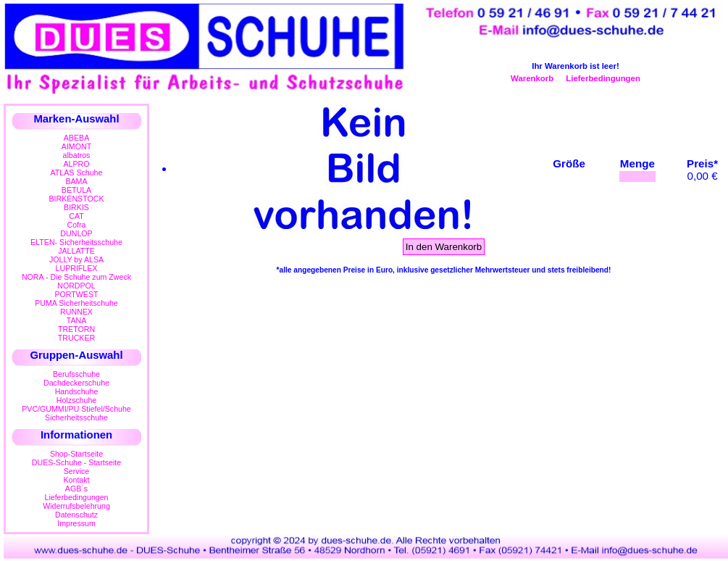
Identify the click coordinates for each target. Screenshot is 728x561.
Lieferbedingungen (603, 78)
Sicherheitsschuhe (76, 417)
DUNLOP (76, 233)
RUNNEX (76, 312)
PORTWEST (76, 294)
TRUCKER (76, 338)
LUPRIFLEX (77, 268)
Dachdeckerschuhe (76, 383)
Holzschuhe (77, 400)
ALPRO (76, 164)
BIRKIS (76, 207)
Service (76, 471)
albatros (77, 155)
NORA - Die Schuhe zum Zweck (76, 277)
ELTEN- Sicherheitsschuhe (76, 242)
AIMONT (76, 146)
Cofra (77, 225)
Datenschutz (76, 515)
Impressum (76, 523)
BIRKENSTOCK (77, 199)
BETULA (76, 190)
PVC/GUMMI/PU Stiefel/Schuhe (76, 409)
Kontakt (76, 480)
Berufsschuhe (76, 374)
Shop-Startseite (76, 454)
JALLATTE (76, 251)
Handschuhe (77, 391)
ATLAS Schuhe (77, 173)
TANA (77, 320)
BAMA (76, 181)
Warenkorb (532, 78)
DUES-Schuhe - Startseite (76, 462)
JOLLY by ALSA (76, 259)
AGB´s (76, 489)
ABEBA (76, 138)
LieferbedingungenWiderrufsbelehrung (76, 502)
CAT (76, 216)
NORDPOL (76, 286)
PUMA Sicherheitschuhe (76, 303)
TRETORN (76, 329)
